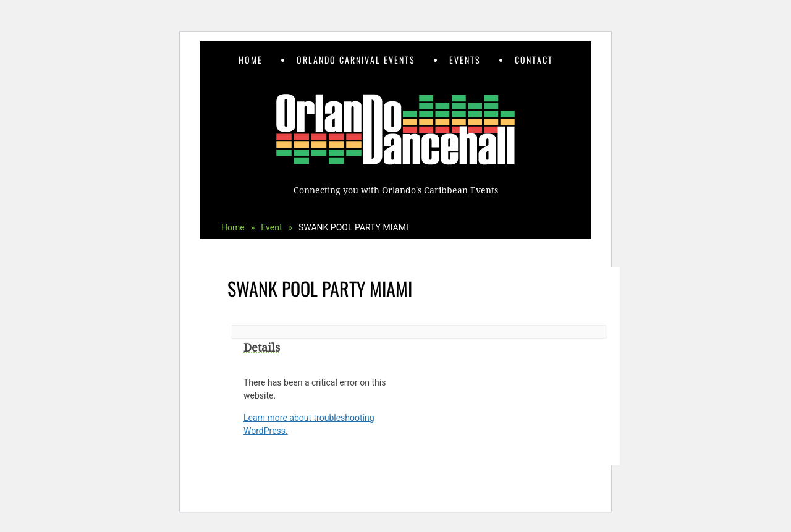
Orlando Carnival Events (356, 60)
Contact (534, 60)
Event (277, 227)
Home (251, 60)
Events (465, 60)
